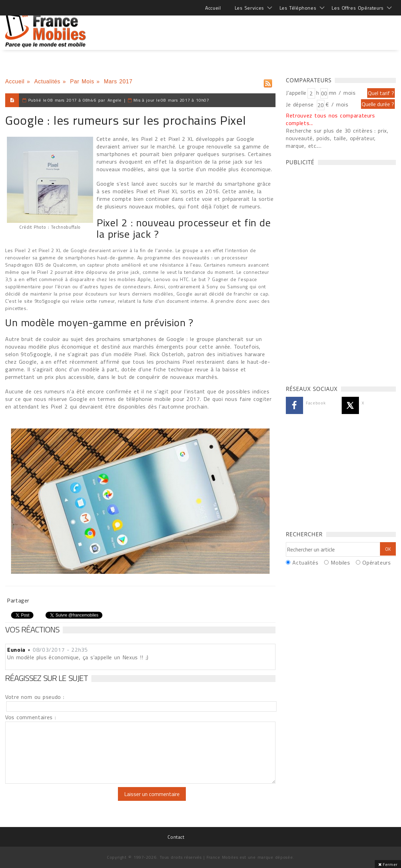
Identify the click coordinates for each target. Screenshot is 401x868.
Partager (18, 600)
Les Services (249, 8)
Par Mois (82, 81)
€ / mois (337, 104)
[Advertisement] (270, 28)
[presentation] (63, 800)
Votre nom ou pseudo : (35, 697)
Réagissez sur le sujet (47, 678)
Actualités (47, 81)
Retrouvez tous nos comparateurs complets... (330, 119)
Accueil (213, 8)
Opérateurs (377, 562)
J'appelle (296, 93)
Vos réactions (32, 629)
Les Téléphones (298, 8)
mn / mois (342, 93)
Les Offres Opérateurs (358, 8)
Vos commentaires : (31, 717)
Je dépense (301, 104)
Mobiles (340, 562)
